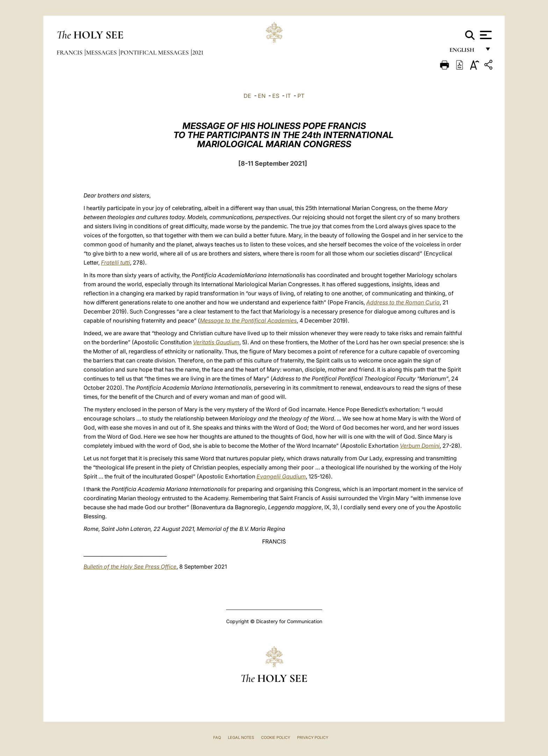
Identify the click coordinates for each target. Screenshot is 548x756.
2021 (198, 52)
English (465, 52)
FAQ (217, 737)
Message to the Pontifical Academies (248, 321)
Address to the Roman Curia (403, 302)
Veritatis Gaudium (216, 342)
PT (301, 96)
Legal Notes (241, 737)
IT (288, 96)
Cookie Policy (276, 737)
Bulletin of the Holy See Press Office (130, 567)
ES (276, 96)
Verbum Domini (420, 446)
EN (262, 96)
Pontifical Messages (155, 52)
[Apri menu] (485, 35)
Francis (70, 52)
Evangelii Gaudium (281, 476)
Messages (102, 52)
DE (247, 96)
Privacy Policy (313, 737)
